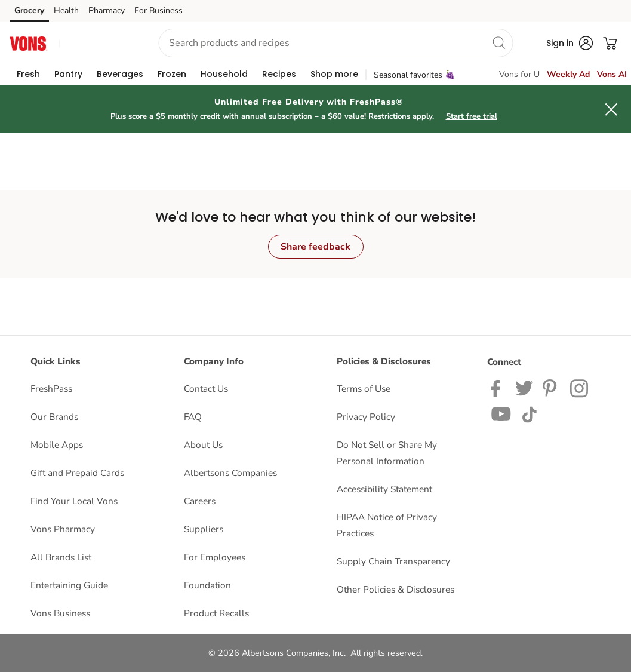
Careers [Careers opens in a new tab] (200, 501)
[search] (498, 42)
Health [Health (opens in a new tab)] (66, 10)
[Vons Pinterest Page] (552, 387)
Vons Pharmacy (63, 529)
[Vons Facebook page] (498, 387)
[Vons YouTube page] (501, 413)
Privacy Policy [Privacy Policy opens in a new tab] (366, 417)
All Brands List (61, 557)
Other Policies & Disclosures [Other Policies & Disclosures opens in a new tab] (395, 589)
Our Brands (54, 417)
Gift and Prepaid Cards (77, 473)
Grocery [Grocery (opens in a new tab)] (29, 10)
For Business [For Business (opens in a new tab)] (158, 10)
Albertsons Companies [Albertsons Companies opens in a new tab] (230, 473)
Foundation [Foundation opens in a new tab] (207, 585)
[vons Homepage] (29, 43)
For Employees (215, 557)
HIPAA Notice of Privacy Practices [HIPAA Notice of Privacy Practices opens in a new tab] (387, 525)
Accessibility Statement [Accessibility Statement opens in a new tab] (384, 489)
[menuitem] (28, 74)
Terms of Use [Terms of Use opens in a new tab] (364, 389)
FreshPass (51, 389)
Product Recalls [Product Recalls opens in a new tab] (216, 613)
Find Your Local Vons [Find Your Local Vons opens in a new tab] (74, 501)
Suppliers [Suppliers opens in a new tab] (204, 529)
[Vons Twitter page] (524, 387)
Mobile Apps (57, 445)
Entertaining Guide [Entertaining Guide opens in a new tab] (69, 585)
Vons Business (60, 613)
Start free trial (472, 116)
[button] (99, 43)
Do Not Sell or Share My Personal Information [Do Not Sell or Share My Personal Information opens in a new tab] (387, 453)
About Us (203, 445)
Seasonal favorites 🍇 (414, 75)
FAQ (193, 417)
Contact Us (206, 389)
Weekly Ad (568, 74)
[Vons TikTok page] (529, 413)
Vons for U (519, 74)
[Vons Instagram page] (580, 387)
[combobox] (336, 43)
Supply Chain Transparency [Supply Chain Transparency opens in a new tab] (393, 561)
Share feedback (315, 247)
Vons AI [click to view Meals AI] (612, 74)
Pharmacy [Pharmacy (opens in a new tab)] (107, 10)
